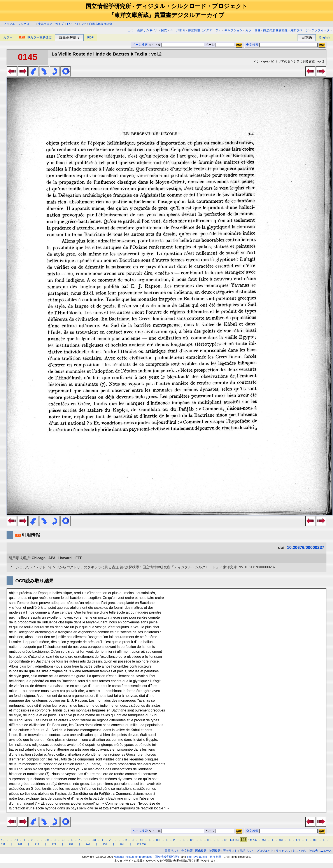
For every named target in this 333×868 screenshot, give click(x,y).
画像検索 (201, 851)
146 (250, 840)
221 (54, 844)
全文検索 (252, 45)
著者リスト (230, 851)
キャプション (233, 30)
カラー (8, 37)
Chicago (39, 558)
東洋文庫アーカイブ (51, 24)
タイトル (176, 45)
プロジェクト (265, 851)
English (324, 37)
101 (158, 840)
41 (63, 840)
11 (17, 840)
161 (281, 840)
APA (52, 558)
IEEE (78, 558)
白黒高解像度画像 (101, 24)
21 (32, 840)
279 (139, 844)
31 (48, 840)
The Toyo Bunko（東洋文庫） (205, 857)
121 (192, 840)
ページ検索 (140, 45)
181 (315, 840)
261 (122, 844)
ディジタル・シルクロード (18, 24)
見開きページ (300, 30)
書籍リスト (172, 851)
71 (110, 840)
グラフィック (321, 30)
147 (255, 840)
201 (20, 844)
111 (175, 840)
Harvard (65, 558)
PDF (90, 37)
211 (37, 844)
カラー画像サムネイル (143, 30)
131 (209, 840)
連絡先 (314, 851)
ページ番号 (177, 30)
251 (105, 844)
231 (71, 844)
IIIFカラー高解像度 (35, 37)
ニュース (326, 851)
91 (142, 840)
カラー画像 (253, 30)
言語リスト (247, 851)
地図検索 (215, 851)
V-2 (84, 24)
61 (95, 840)
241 (88, 844)
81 (126, 840)
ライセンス (283, 851)
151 (264, 840)
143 (232, 840)
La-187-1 (73, 24)
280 (144, 844)
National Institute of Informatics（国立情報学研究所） (147, 857)
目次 (164, 30)
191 (3, 844)
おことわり (300, 851)
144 (237, 840)
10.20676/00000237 (306, 547)
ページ (219, 45)
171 (298, 840)
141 (226, 840)
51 (79, 840)
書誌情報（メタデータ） (205, 30)
